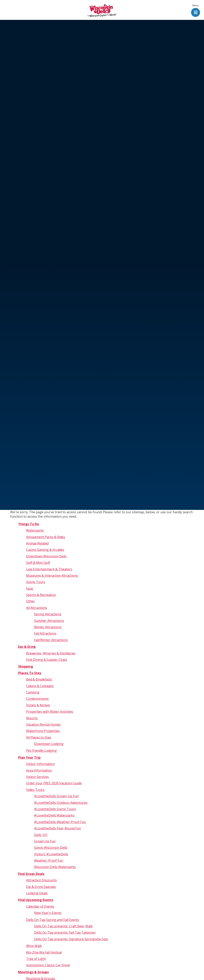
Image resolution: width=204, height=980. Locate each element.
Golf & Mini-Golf (38, 563)
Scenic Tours (36, 582)
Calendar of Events (40, 906)
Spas (30, 588)
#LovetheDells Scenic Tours (55, 809)
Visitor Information (40, 764)
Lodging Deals (37, 893)
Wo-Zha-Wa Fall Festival (44, 952)
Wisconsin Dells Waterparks (55, 867)
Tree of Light (36, 959)
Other (30, 601)
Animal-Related (37, 543)
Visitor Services (37, 777)
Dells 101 (41, 835)
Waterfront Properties (43, 731)
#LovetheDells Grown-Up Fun (56, 796)
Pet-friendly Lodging (41, 751)
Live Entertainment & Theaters (49, 569)
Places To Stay (30, 673)
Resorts (32, 718)
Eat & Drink (27, 647)
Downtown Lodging (49, 744)
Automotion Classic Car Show (48, 965)
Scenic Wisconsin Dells (51, 848)
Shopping (26, 666)
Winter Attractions (48, 627)
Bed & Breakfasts (39, 679)
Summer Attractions (49, 621)
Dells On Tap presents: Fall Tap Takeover (65, 932)
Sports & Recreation (41, 595)
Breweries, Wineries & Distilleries (51, 653)
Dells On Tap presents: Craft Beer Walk (63, 926)
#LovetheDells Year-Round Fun (57, 828)
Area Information (39, 770)
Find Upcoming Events (36, 900)
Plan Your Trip (29, 757)
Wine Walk (34, 946)
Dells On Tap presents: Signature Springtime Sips (71, 939)
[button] (196, 11)
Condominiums (37, 699)
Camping (33, 692)
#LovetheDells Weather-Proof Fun (60, 822)
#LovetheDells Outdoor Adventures (61, 803)
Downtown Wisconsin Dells (46, 556)
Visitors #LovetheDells (51, 854)
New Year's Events (48, 913)
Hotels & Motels (38, 705)
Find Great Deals (31, 874)
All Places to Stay (39, 737)
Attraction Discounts (41, 880)
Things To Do (29, 524)
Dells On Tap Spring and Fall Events (53, 920)
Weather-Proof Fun (49, 860)
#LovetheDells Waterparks (54, 815)
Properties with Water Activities (50, 712)
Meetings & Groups (33, 972)
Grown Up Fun (45, 841)
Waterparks (35, 530)
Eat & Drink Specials (41, 887)
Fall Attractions (45, 633)
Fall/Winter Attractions (51, 640)
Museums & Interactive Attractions (52, 576)
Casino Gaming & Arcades (45, 550)
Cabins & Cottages (40, 686)
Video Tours (35, 790)
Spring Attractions (48, 614)
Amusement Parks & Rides (46, 537)
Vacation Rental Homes (43, 724)
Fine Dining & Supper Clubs (47, 660)
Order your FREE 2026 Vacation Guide (54, 783)
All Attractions (37, 608)
